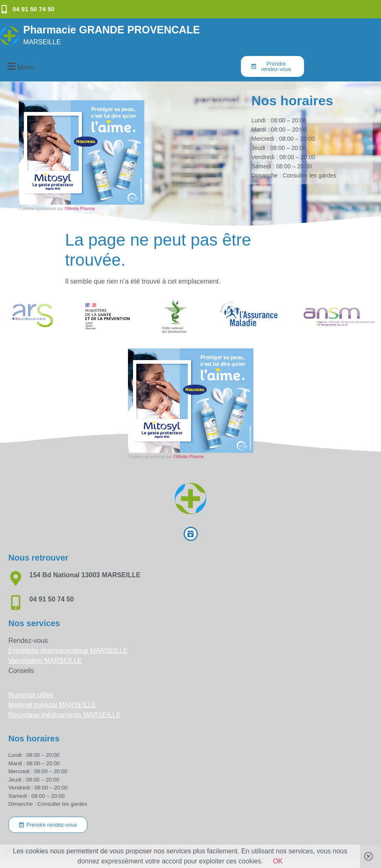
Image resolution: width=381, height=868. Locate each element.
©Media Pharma (79, 209)
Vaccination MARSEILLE (45, 661)
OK (278, 861)
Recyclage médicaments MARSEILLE (65, 715)
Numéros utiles (31, 695)
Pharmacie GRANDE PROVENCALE (112, 30)
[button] (20, 66)
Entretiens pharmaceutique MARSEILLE (68, 651)
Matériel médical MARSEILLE (52, 705)
